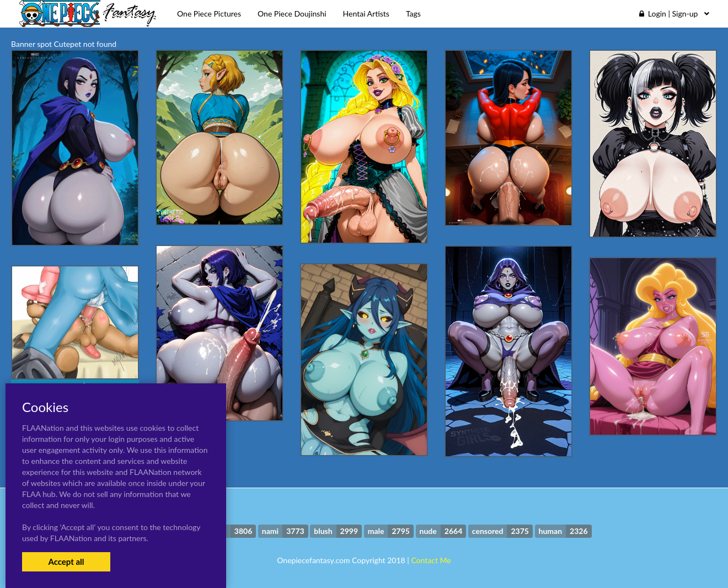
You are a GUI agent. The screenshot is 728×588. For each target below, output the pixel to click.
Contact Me (431, 560)
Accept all (66, 562)
